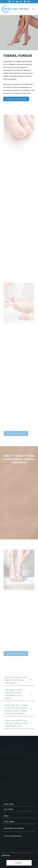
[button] (33, 9)
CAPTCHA (6, 856)
